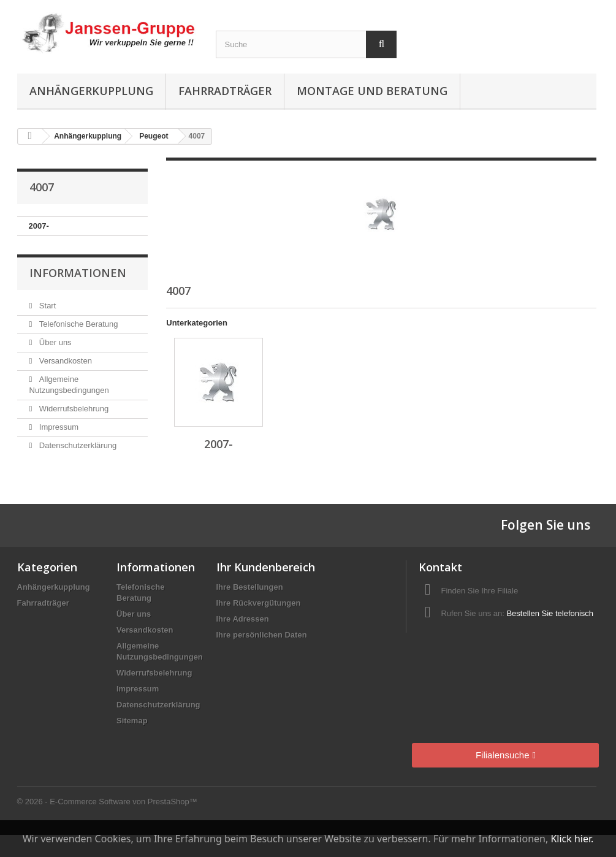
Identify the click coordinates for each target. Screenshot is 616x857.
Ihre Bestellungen (250, 587)
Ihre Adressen (243, 619)
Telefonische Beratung (77, 324)
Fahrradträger (225, 91)
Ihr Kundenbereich (266, 567)
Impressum (58, 427)
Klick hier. (572, 839)
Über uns (54, 342)
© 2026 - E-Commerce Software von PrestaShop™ (107, 802)
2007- (39, 226)
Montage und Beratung (372, 91)
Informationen (78, 273)
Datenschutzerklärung (77, 445)
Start (46, 306)
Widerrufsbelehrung (73, 409)
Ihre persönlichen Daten (262, 635)
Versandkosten (64, 361)
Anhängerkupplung (91, 91)
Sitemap (132, 721)
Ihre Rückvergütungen (259, 603)
